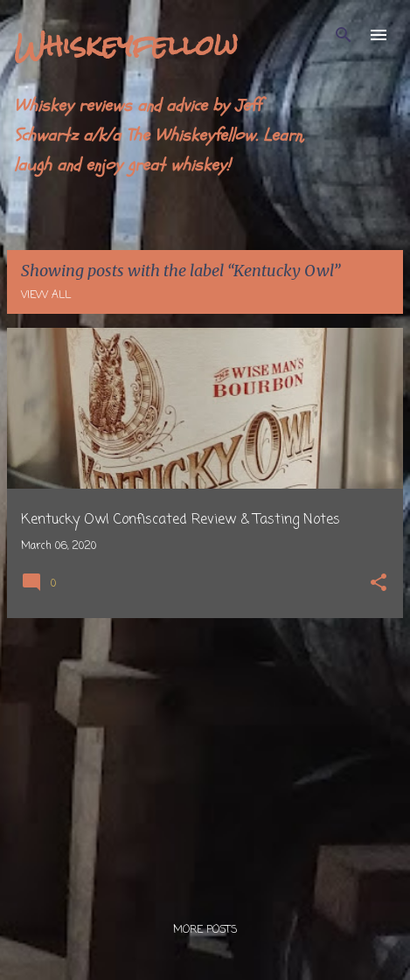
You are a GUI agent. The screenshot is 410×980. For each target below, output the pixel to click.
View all (46, 295)
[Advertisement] (205, 754)
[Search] (344, 35)
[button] (379, 584)
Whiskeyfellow (126, 45)
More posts (205, 930)
